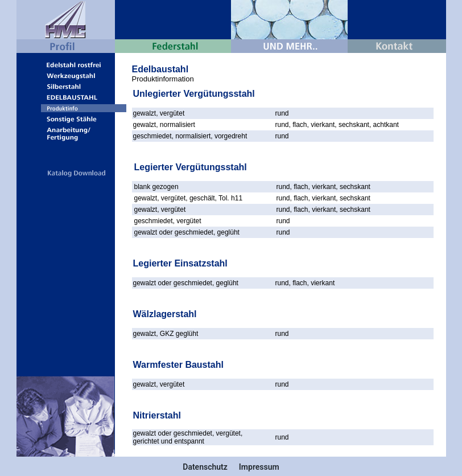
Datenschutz (205, 467)
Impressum (259, 467)
